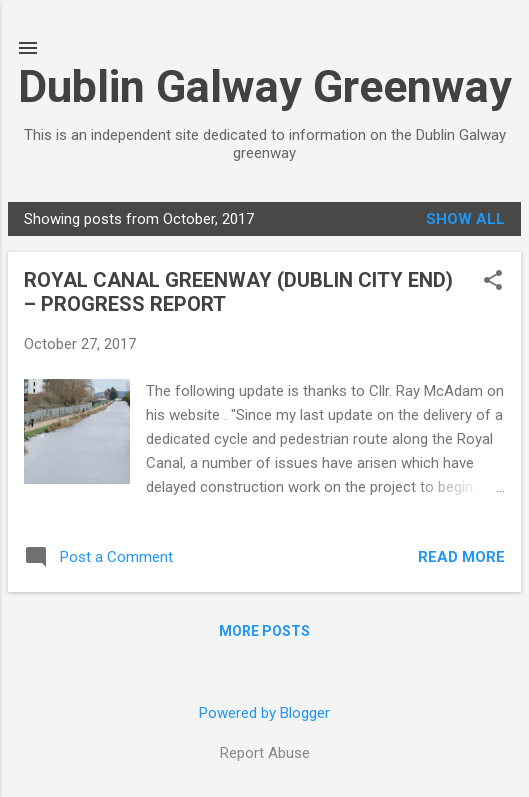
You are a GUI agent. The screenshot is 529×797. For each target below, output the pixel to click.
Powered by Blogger (264, 713)
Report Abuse (265, 753)
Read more (461, 557)
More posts (264, 631)
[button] (493, 282)
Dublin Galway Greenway (265, 86)
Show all (465, 219)
